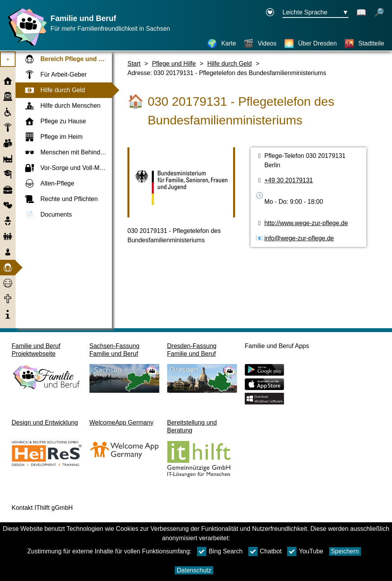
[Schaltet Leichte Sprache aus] (361, 13)
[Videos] (260, 44)
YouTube (305, 551)
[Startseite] (25, 46)
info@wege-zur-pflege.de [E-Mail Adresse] (299, 238)
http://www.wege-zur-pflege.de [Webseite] (306, 223)
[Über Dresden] (310, 44)
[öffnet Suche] (379, 13)
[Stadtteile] (364, 44)
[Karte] (221, 44)
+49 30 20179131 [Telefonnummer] (288, 180)
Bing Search (220, 551)
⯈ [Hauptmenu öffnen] (8, 59)
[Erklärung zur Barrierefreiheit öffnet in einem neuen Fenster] (270, 13)
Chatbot (265, 551)
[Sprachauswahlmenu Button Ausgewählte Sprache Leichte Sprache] (315, 13)
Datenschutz (194, 570)
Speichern (345, 551)
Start (134, 64)
